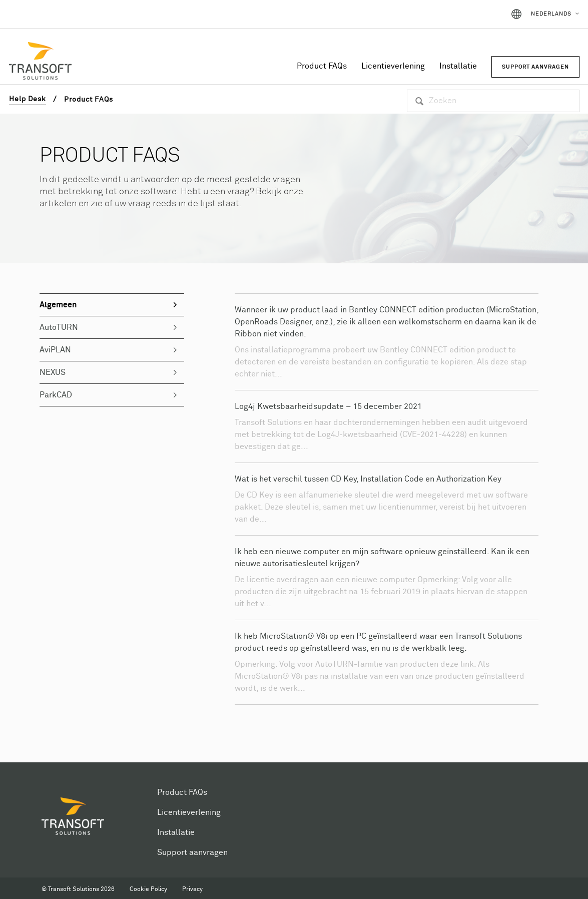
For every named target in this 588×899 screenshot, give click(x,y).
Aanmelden (474, 14)
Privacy (192, 889)
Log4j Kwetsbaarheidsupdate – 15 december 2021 (328, 406)
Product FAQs (322, 66)
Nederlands (551, 14)
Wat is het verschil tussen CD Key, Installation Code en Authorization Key (368, 479)
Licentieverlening (393, 66)
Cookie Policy (148, 889)
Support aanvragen (192, 852)
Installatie (458, 66)
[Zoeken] (493, 101)
